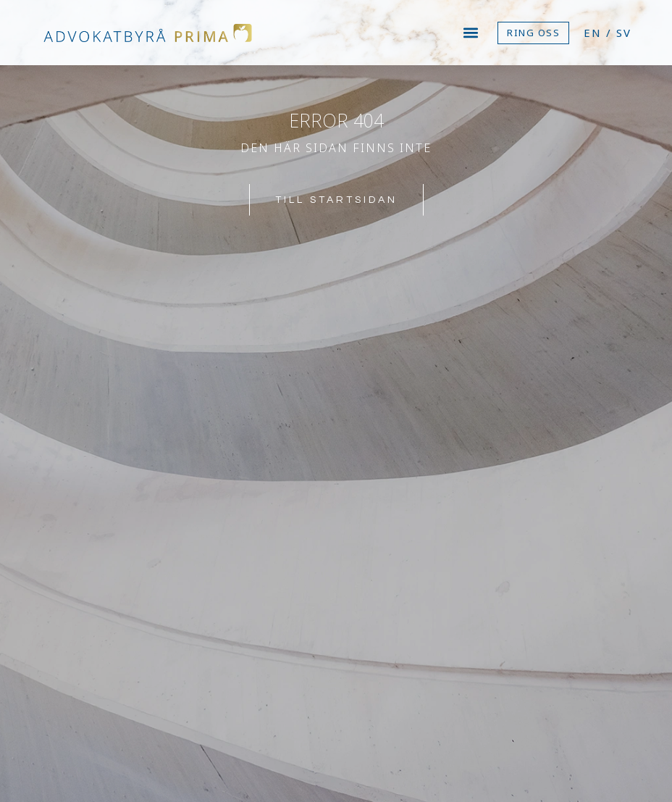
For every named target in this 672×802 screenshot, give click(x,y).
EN (593, 33)
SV (624, 33)
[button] (471, 33)
